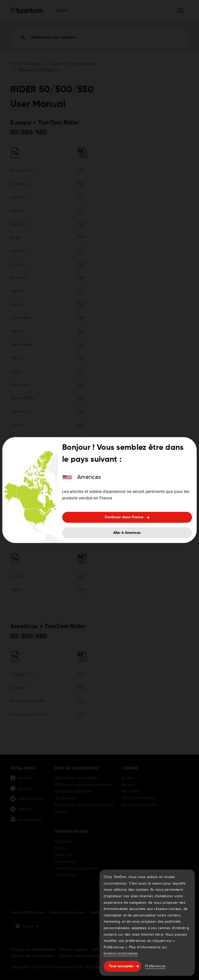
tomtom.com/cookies (121, 953)
